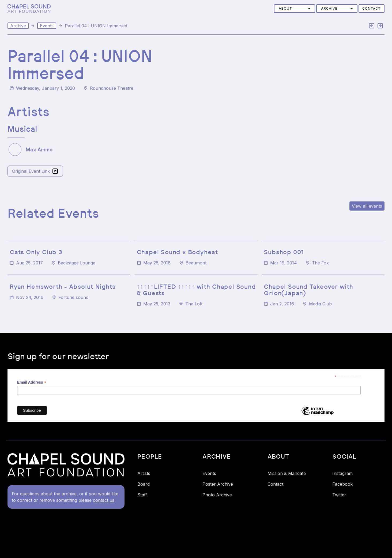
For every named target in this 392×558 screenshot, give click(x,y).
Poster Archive (218, 484)
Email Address (32, 382)
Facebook (342, 484)
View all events (367, 206)
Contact (372, 8)
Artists (144, 473)
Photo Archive (217, 495)
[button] (295, 9)
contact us (104, 500)
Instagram (342, 473)
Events (47, 26)
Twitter (339, 495)
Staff (142, 495)
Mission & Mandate (287, 473)
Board (144, 484)
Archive (18, 26)
